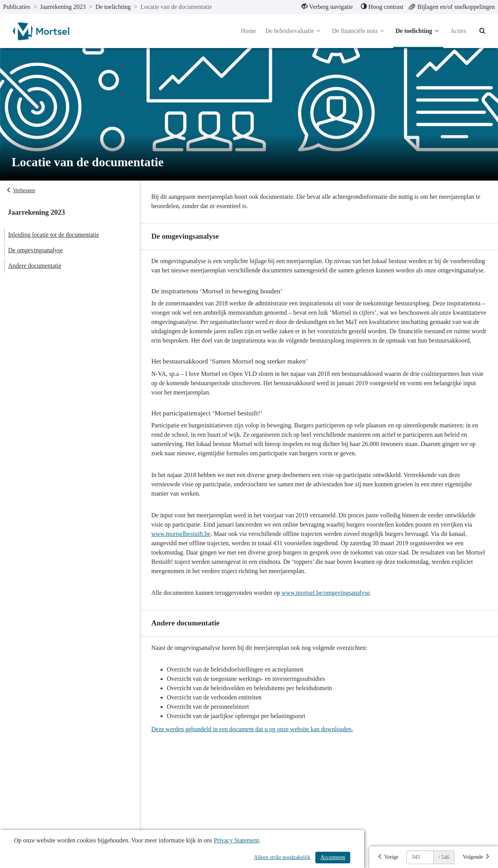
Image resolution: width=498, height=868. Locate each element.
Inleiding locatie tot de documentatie (54, 235)
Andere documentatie (35, 266)
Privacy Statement (236, 840)
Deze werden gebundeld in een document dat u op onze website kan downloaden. (252, 729)
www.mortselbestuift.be (181, 534)
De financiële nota (359, 31)
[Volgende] (476, 857)
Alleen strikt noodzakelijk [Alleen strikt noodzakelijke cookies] (282, 857)
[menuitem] (327, 7)
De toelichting (418, 31)
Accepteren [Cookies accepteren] (333, 857)
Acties (458, 31)
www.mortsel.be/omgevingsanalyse (326, 593)
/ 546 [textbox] (444, 857)
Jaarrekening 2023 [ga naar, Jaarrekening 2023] (63, 7)
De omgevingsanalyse (35, 250)
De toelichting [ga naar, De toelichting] (113, 7)
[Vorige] (388, 857)
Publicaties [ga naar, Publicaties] (17, 7)
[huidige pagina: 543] (420, 857)
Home (248, 31)
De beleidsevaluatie (294, 31)
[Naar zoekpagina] (482, 31)
